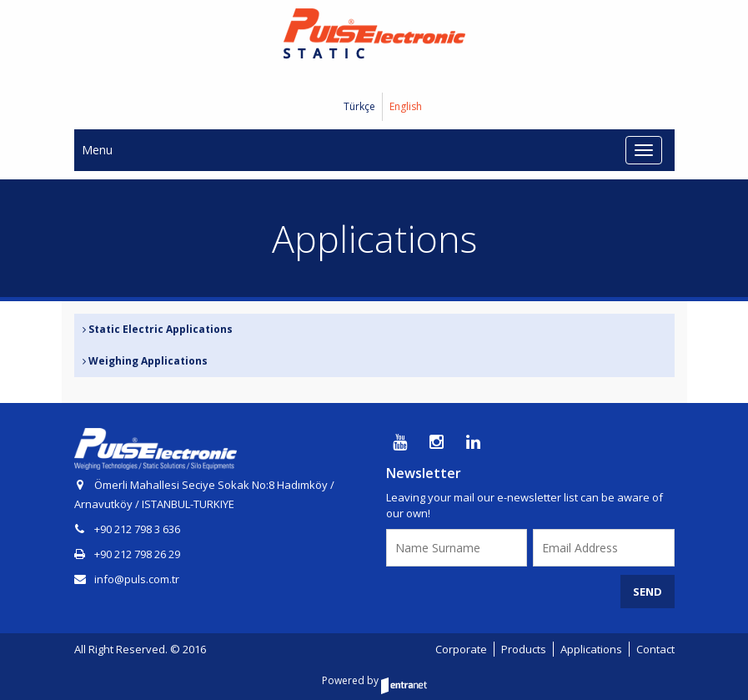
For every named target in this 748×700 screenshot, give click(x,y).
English (406, 106)
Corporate (461, 649)
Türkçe (359, 106)
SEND (648, 592)
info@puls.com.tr (127, 579)
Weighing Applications (145, 361)
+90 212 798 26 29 (137, 554)
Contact (655, 649)
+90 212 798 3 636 (137, 529)
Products (524, 649)
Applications (591, 649)
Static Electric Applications (158, 329)
